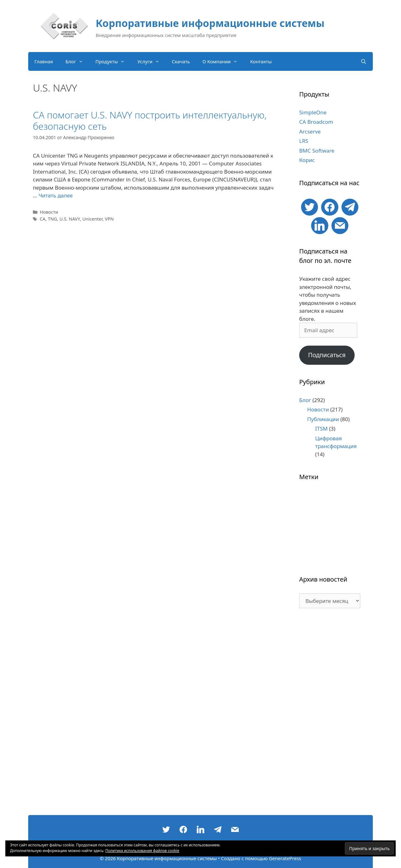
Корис (307, 160)
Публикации (323, 419)
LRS (304, 141)
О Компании (223, 61)
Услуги (151, 61)
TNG (53, 219)
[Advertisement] (330, 715)
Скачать (181, 61)
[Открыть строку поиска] (364, 61)
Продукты (113, 61)
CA (43, 219)
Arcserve (310, 131)
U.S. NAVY (70, 219)
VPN (109, 219)
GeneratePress (285, 858)
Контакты (261, 61)
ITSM (321, 429)
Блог (77, 61)
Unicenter (92, 219)
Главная (44, 61)
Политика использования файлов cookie (142, 851)
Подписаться (327, 355)
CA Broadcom (316, 122)
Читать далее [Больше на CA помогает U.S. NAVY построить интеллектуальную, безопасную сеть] (56, 195)
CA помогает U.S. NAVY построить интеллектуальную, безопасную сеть (150, 120)
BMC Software (317, 151)
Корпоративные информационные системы (210, 23)
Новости (49, 212)
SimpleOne (313, 112)
